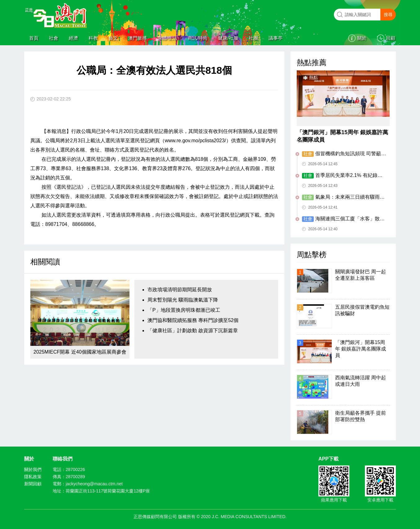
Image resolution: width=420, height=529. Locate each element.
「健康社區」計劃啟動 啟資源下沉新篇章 (193, 331)
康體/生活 (167, 38)
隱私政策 (33, 477)
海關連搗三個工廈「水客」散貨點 (343, 219)
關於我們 (33, 469)
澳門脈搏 (138, 38)
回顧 (391, 38)
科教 (93, 38)
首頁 (34, 38)
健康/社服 (228, 38)
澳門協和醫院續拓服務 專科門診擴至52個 (193, 320)
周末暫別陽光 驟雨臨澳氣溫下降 (183, 300)
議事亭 (276, 38)
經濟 (73, 38)
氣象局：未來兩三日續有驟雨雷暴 (343, 197)
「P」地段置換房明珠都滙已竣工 (184, 310)
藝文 (113, 38)
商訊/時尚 (198, 38)
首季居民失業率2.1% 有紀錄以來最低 (342, 176)
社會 (54, 38)
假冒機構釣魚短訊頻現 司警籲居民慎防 (344, 154)
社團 (253, 38)
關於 (362, 38)
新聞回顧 (33, 484)
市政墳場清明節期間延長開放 (180, 290)
